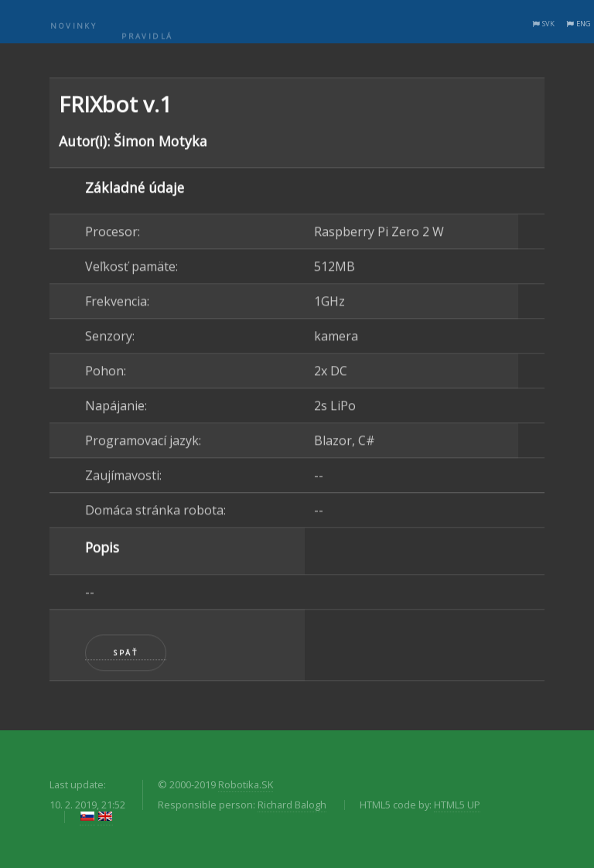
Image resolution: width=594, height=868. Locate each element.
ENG (584, 24)
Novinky (73, 33)
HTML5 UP (457, 805)
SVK (548, 24)
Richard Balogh (292, 805)
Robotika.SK (246, 784)
